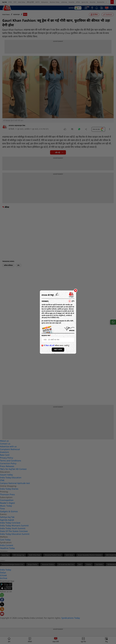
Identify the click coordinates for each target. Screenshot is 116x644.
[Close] (76, 291)
